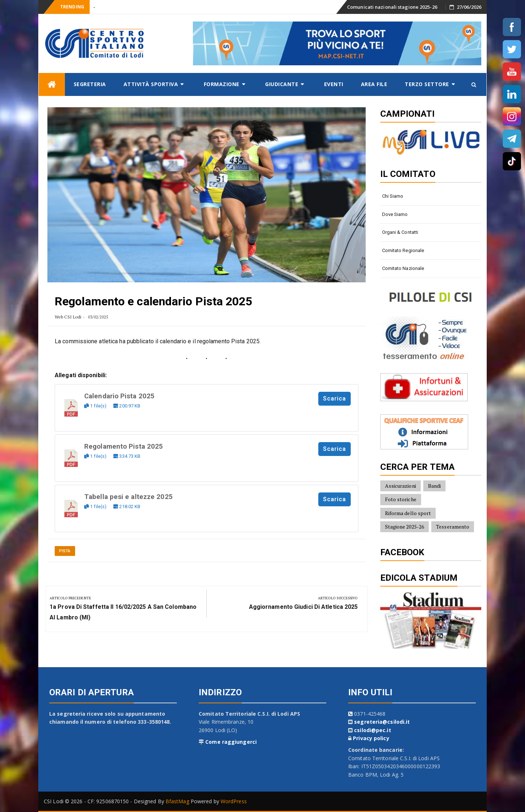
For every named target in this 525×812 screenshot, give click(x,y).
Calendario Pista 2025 (119, 396)
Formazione (222, 84)
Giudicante (282, 84)
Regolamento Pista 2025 (124, 446)
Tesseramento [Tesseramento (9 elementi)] (453, 527)
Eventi (334, 84)
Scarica (335, 399)
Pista (65, 551)
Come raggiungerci (231, 742)
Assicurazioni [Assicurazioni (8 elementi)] (400, 486)
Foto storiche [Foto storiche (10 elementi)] (401, 499)
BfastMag (177, 801)
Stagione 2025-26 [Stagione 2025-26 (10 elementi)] (405, 527)
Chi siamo (393, 196)
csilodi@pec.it (372, 730)
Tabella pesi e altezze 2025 (129, 497)
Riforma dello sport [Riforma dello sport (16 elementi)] (408, 513)
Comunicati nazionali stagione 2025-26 (392, 7)
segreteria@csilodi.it (382, 722)
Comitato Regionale (403, 250)
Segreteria (90, 84)
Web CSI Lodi (68, 317)
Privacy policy (371, 738)
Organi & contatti (400, 232)
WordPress (234, 801)
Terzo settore (427, 84)
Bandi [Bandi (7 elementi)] (435, 486)
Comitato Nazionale (403, 268)
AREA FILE (374, 84)
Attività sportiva (151, 84)
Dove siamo (395, 214)
